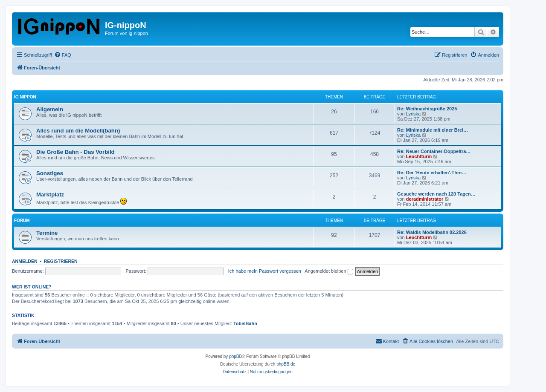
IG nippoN (25, 97)
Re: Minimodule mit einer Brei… (433, 130)
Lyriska (413, 114)
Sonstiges (50, 173)
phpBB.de (286, 364)
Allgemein (50, 109)
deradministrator (425, 199)
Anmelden (25, 261)
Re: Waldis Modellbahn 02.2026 (432, 232)
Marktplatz (50, 195)
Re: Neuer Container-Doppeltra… (434, 151)
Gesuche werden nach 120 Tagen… (436, 194)
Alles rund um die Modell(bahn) (78, 131)
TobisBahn (245, 323)
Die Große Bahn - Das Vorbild (76, 152)
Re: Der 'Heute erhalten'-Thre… (432, 173)
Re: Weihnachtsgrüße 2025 (427, 109)
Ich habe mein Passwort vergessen (265, 271)
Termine (47, 233)
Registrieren (61, 261)
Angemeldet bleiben (329, 271)
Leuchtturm (419, 156)
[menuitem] (63, 55)
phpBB (235, 356)
